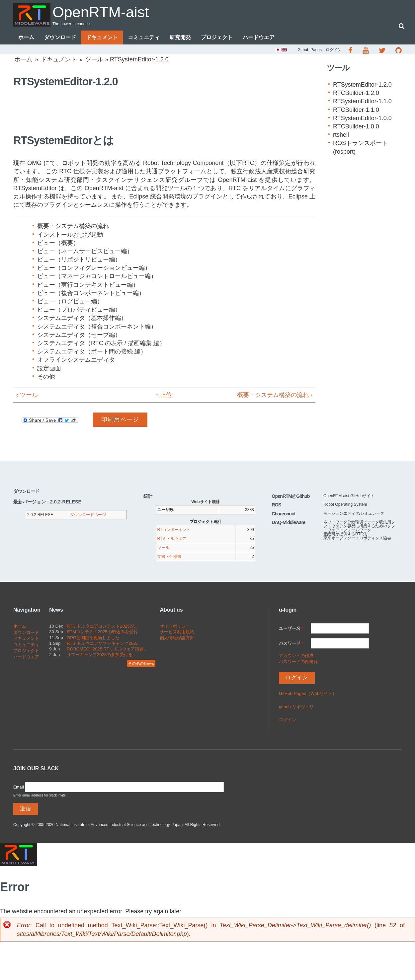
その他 (46, 377)
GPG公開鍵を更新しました (93, 638)
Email (19, 787)
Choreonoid (283, 514)
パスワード (291, 643)
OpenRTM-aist (101, 12)
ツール (94, 59)
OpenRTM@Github (290, 496)
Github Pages (310, 50)
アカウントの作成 (296, 656)
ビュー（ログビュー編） (70, 301)
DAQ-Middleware (288, 522)
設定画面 (49, 368)
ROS (276, 505)
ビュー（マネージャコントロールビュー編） (97, 276)
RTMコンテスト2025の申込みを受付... (104, 632)
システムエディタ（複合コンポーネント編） (97, 327)
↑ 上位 (161, 395)
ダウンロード (60, 37)
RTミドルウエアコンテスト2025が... (102, 626)
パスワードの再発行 (298, 662)
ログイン (334, 50)
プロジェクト (217, 37)
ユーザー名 (291, 629)
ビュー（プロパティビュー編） (79, 310)
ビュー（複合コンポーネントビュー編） (91, 293)
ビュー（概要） (58, 243)
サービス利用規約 (177, 632)
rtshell (341, 135)
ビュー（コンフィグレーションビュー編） (94, 268)
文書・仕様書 (169, 557)
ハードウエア (259, 37)
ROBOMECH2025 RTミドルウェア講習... (107, 649)
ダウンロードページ (88, 515)
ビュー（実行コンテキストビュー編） (88, 285)
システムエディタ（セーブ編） (79, 335)
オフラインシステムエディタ (76, 360)
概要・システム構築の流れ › (275, 395)
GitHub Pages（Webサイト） (308, 693)
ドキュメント (102, 37)
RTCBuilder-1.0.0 (356, 126)
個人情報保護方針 (177, 638)
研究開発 (180, 37)
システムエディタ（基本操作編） (82, 318)
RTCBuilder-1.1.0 (356, 110)
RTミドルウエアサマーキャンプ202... (103, 643)
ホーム (26, 37)
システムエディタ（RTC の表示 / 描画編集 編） (101, 343)
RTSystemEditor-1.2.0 (362, 85)
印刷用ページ (120, 419)
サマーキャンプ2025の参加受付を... (101, 655)
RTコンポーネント (174, 530)
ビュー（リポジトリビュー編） (79, 260)
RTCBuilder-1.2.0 (356, 93)
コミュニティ (144, 37)
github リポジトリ (296, 707)
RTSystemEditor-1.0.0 (362, 118)
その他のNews (141, 663)
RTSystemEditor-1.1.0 (362, 102)
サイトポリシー (175, 626)
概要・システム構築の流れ (73, 226)
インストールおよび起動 (70, 235)
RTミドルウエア (172, 539)
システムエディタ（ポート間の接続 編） (92, 351)
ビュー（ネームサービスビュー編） (85, 251)
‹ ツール (27, 395)
